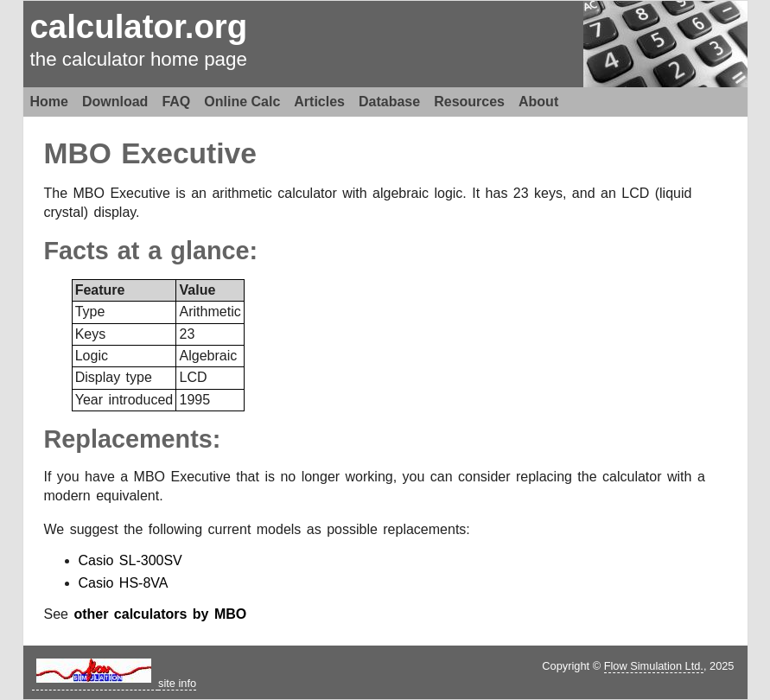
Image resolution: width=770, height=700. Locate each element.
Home (49, 102)
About (538, 102)
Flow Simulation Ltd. (654, 666)
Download (115, 102)
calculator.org (139, 26)
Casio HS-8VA (124, 583)
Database (389, 102)
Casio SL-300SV (130, 560)
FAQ (176, 102)
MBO (78, 153)
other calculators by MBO (160, 614)
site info (177, 683)
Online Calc (242, 102)
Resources (469, 102)
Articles (319, 102)
